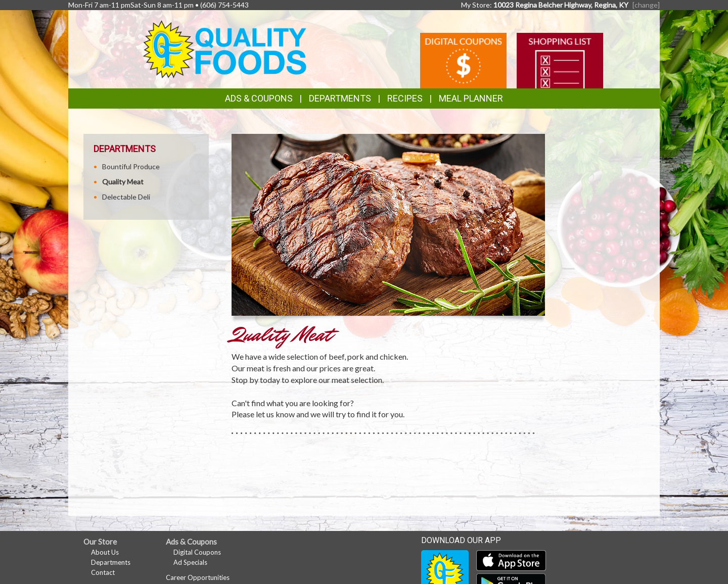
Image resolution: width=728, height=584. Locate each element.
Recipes (405, 98)
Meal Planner (471, 98)
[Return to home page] (225, 48)
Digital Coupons (197, 552)
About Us (105, 552)
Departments (111, 562)
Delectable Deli (126, 197)
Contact (103, 572)
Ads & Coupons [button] (259, 98)
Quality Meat (123, 182)
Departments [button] (340, 98)
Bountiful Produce (131, 166)
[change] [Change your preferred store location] (646, 5)
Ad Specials (190, 562)
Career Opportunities (198, 577)
